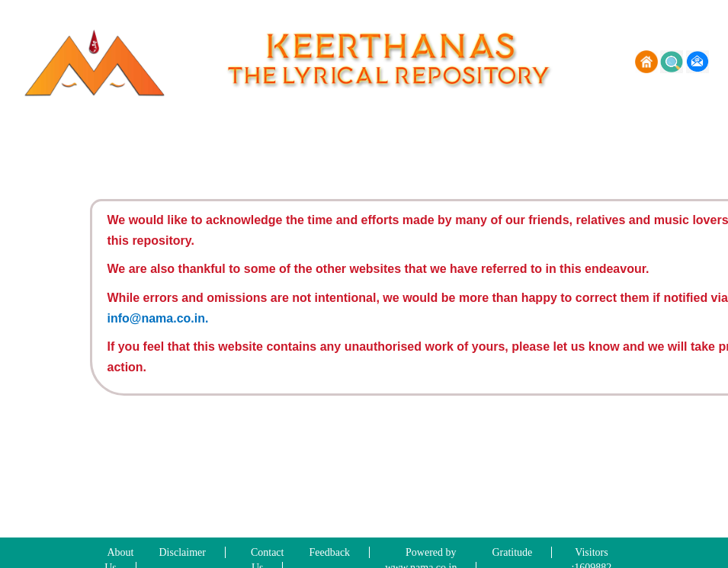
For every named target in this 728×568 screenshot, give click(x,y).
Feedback (329, 552)
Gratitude (512, 552)
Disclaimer (183, 552)
